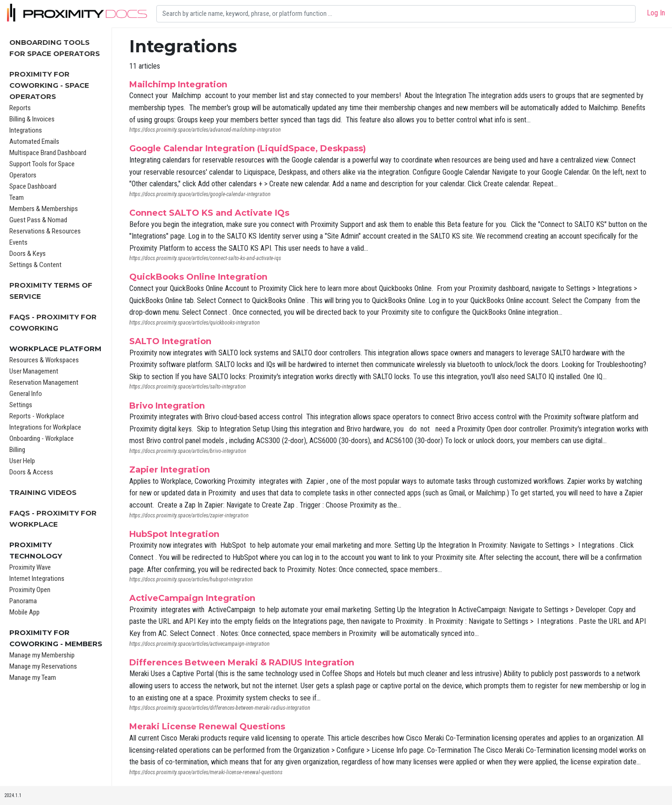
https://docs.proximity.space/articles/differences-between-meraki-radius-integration (220, 708)
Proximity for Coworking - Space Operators (49, 85)
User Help (22, 461)
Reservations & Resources (45, 231)
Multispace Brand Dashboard (48, 153)
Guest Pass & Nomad (38, 220)
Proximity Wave (30, 567)
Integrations (26, 130)
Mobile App (24, 612)
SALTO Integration (170, 341)
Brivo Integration (167, 406)
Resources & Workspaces (44, 360)
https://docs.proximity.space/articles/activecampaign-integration (199, 644)
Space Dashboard (33, 186)
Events (18, 242)
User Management (34, 371)
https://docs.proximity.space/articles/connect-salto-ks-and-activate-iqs (205, 258)
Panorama (23, 601)
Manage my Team (33, 678)
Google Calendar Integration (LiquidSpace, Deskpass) (248, 148)
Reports (20, 108)
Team (17, 198)
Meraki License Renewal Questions (207, 727)
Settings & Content (35, 265)
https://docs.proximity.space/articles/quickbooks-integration (195, 323)
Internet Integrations (37, 579)
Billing (17, 450)
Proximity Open (30, 590)
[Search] (396, 14)
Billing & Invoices (32, 119)
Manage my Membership (42, 655)
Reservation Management (44, 382)
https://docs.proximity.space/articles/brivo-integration (188, 451)
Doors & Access (31, 472)
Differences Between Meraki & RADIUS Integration (242, 663)
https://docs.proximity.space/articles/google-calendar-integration (200, 194)
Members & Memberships (44, 209)
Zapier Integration (170, 470)
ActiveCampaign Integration (192, 598)
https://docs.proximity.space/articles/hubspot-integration (191, 579)
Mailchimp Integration (178, 85)
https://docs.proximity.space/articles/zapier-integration (189, 515)
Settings (21, 405)
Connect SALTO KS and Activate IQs (209, 213)
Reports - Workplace (37, 416)
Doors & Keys (28, 254)
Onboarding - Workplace (42, 438)
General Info (26, 394)
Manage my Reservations (43, 666)
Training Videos (43, 492)
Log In (656, 13)
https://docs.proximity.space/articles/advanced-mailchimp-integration (205, 130)
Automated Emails (34, 141)
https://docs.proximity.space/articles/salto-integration (188, 387)
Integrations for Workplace (45, 427)
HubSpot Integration (174, 534)
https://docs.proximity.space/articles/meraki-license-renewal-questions (206, 772)
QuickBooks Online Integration (198, 277)
